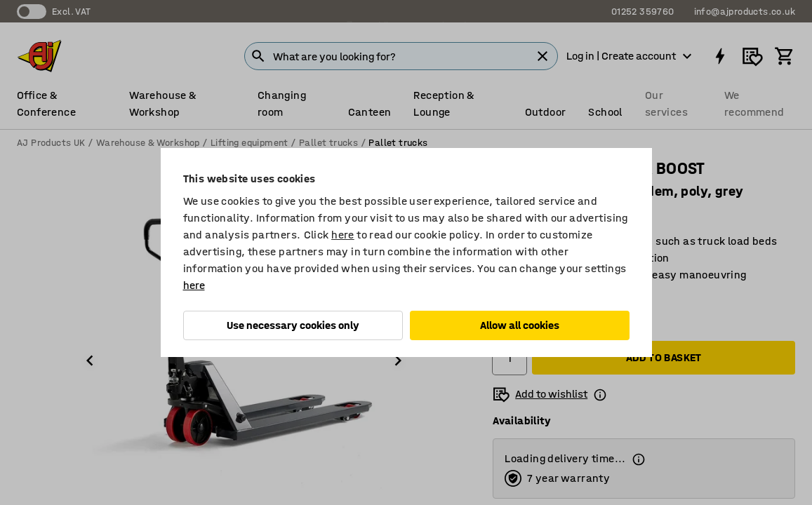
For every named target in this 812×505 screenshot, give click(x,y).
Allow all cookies (520, 325)
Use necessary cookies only (293, 325)
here (343, 235)
